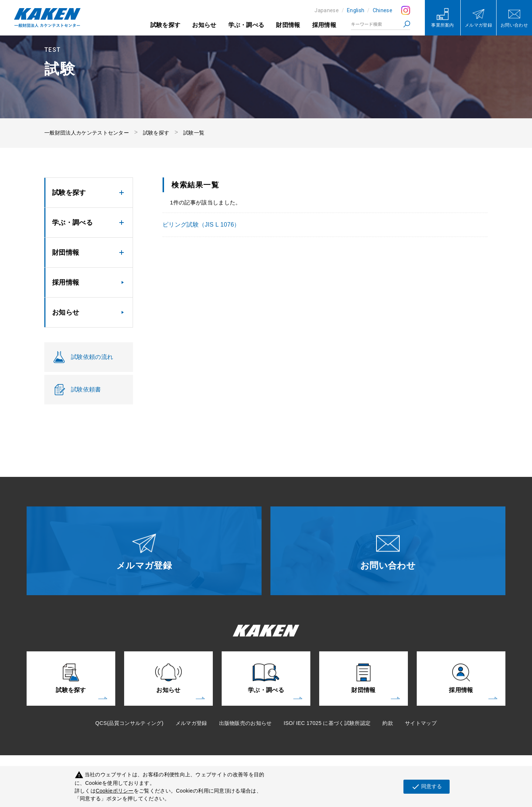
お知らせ (204, 25)
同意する (427, 787)
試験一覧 (194, 133)
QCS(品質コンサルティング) (129, 723)
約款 (388, 723)
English (356, 10)
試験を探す (166, 25)
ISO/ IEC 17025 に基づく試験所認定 (327, 723)
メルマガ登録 (191, 723)
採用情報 (324, 25)
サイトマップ (421, 723)
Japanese (327, 10)
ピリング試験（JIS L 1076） (201, 225)
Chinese (383, 10)
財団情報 (288, 25)
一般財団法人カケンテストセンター (87, 133)
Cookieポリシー (115, 791)
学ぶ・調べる (246, 25)
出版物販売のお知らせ (245, 723)
